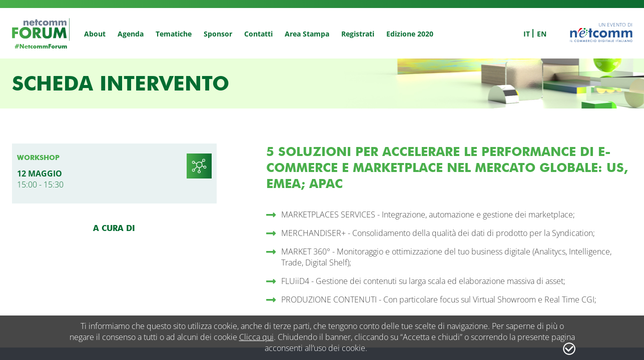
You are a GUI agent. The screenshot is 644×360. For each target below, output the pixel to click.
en (542, 34)
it (527, 34)
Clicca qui (256, 337)
